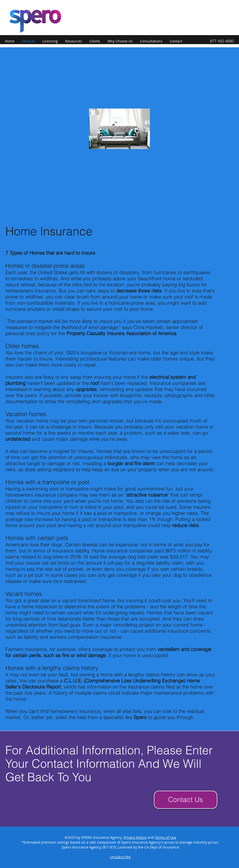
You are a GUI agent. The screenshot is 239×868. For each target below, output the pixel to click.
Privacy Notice (135, 837)
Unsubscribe (120, 857)
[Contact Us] (186, 800)
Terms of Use (165, 837)
